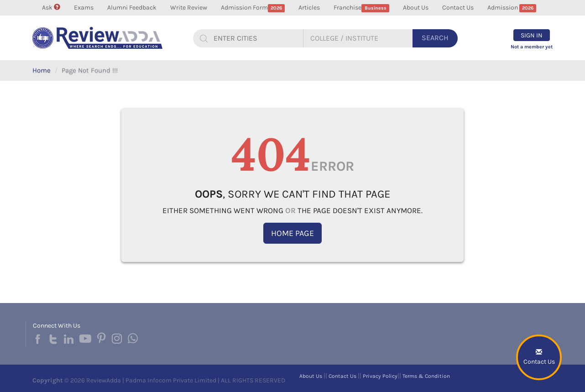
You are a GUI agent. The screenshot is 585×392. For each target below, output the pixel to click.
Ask (51, 8)
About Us (416, 8)
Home (42, 70)
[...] (255, 38)
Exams (84, 8)
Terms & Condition (426, 376)
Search (435, 38)
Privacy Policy (380, 376)
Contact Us (458, 8)
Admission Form (253, 8)
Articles (309, 8)
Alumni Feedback (132, 8)
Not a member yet (532, 47)
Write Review (189, 8)
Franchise (361, 8)
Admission (512, 8)
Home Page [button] (292, 233)
